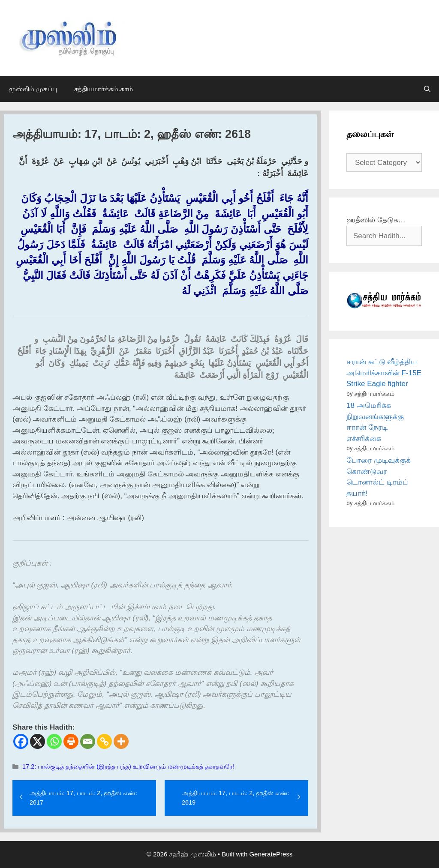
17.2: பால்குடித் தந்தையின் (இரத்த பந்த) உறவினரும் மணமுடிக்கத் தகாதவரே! (128, 766)
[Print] (71, 741)
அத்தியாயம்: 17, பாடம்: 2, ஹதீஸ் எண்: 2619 (236, 798)
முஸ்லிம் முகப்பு (33, 89)
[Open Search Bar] (427, 89)
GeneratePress (271, 854)
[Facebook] (21, 741)
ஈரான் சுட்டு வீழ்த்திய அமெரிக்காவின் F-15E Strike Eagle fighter (384, 373)
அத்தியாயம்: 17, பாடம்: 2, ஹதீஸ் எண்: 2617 (83, 798)
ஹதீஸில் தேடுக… (376, 220)
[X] (38, 741)
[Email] (88, 741)
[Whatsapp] (54, 741)
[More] (121, 741)
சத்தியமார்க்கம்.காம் (104, 89)
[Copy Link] (104, 741)
